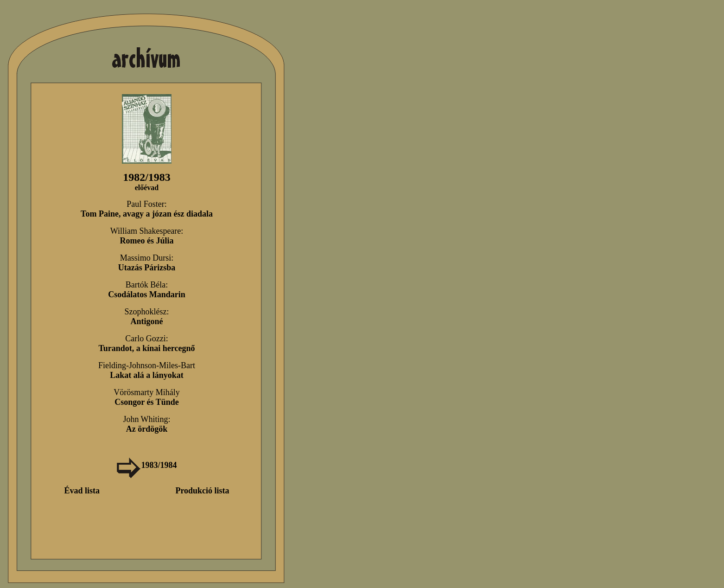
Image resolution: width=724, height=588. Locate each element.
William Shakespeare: (147, 236)
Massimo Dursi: (147, 263)
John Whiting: (146, 424)
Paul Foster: (147, 209)
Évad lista (82, 491)
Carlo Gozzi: (146, 343)
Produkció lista (202, 491)
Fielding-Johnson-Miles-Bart (147, 370)
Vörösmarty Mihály (146, 397)
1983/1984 (146, 465)
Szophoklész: (147, 316)
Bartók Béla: (147, 290)
